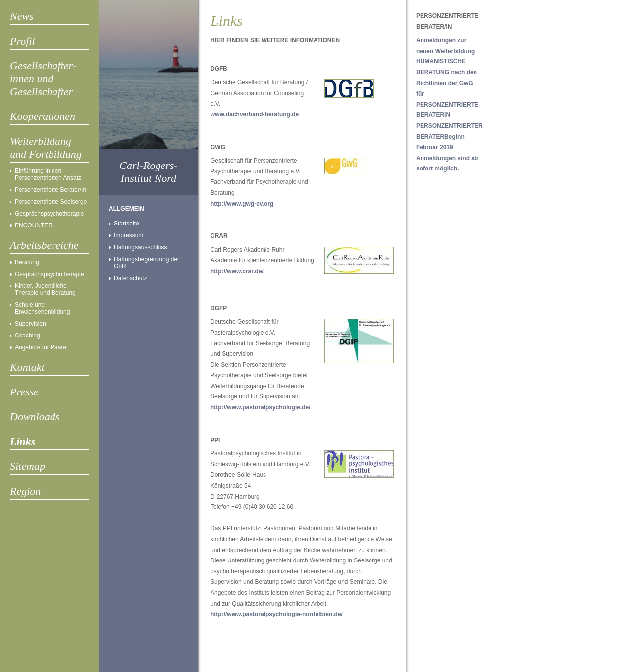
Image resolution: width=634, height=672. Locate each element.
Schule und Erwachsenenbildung (42, 308)
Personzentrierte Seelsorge (51, 202)
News (22, 16)
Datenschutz (131, 278)
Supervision (30, 324)
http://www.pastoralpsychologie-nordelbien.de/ (277, 614)
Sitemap (27, 466)
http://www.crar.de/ (237, 271)
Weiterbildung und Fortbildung (46, 147)
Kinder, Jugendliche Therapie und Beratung (45, 289)
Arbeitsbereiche (44, 245)
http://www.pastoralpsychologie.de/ (261, 407)
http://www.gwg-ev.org (242, 204)
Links (23, 441)
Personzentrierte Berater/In (51, 190)
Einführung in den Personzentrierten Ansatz (48, 174)
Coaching (27, 336)
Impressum (129, 235)
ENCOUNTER (34, 225)
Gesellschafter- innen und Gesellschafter (43, 79)
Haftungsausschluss (140, 247)
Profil (23, 41)
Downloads (35, 417)
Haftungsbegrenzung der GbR (147, 263)
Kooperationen (43, 116)
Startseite (127, 224)
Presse (24, 392)
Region (25, 491)
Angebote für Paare (41, 347)
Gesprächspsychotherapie (49, 214)
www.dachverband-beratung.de (255, 114)
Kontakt (27, 367)
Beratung (27, 262)
